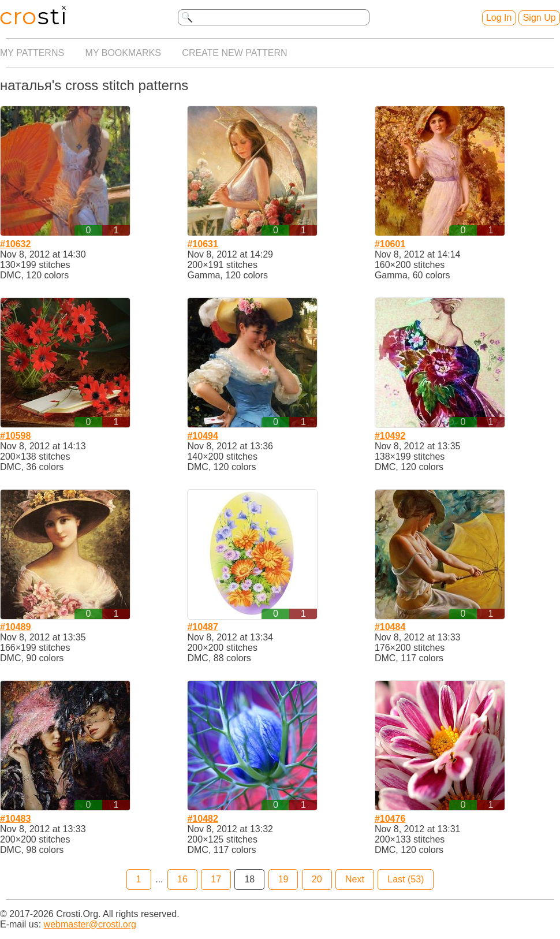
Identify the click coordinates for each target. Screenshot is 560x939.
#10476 (390, 819)
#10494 (202, 436)
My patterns (32, 53)
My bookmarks (123, 53)
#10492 (390, 436)
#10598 (15, 436)
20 (317, 879)
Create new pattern (234, 53)
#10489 (15, 627)
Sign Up (540, 18)
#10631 (202, 244)
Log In (499, 18)
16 (182, 879)
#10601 (390, 244)
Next (355, 879)
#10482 (202, 819)
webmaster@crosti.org (90, 924)
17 (216, 879)
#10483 (15, 819)
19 (283, 879)
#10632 (15, 244)
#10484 (390, 627)
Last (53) (406, 879)
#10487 (202, 627)
